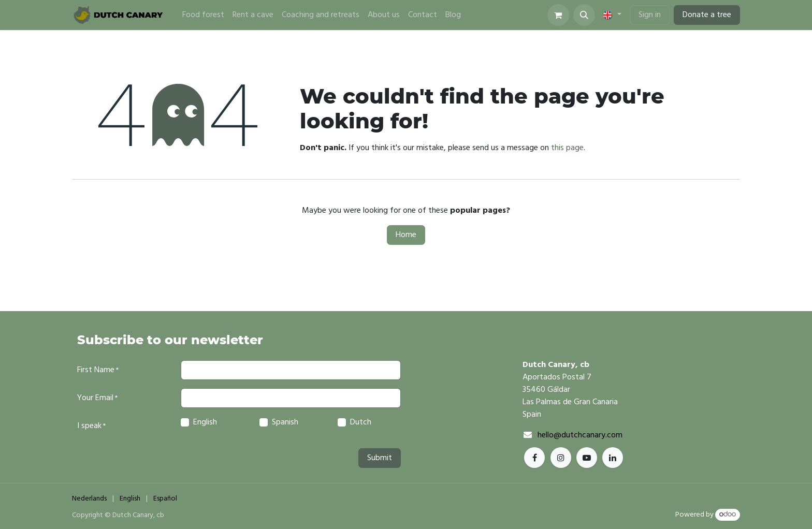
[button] (584, 15)
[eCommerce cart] (558, 15)
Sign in (650, 15)
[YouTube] (587, 458)
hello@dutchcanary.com (580, 435)
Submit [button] (380, 458)
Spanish (285, 422)
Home (406, 235)
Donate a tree (707, 15)
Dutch (361, 422)
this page (567, 148)
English (205, 422)
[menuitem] (203, 15)
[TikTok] (613, 458)
